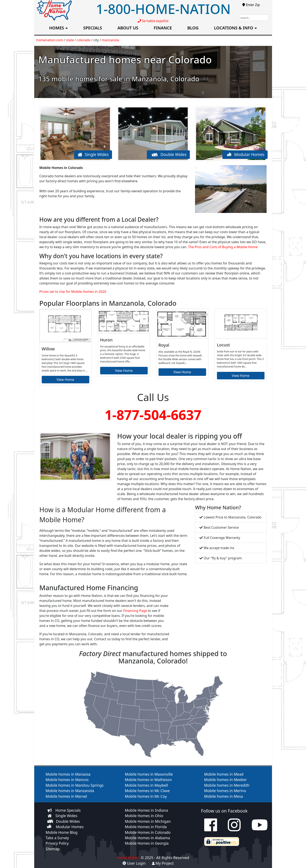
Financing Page (135, 611)
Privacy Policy (57, 843)
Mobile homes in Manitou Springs (75, 785)
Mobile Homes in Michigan (148, 821)
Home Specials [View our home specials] (68, 810)
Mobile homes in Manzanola (70, 791)
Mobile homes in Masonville (149, 774)
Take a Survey (57, 838)
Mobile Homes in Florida (146, 827)
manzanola (110, 40)
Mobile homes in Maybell (147, 785)
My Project (163, 863)
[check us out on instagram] (234, 829)
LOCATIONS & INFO (234, 28)
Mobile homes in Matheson (148, 780)
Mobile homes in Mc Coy (146, 796)
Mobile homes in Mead (224, 774)
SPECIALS (93, 28)
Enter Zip (251, 5)
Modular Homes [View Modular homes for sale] (70, 827)
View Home (65, 380)
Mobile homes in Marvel (66, 796)
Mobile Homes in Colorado (148, 832)
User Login (134, 863)
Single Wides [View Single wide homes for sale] (66, 816)
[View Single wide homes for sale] (50, 816)
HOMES (57, 28)
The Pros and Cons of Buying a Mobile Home (223, 247)
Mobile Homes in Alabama (148, 838)
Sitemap (53, 849)
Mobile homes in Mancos (67, 780)
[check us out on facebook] (211, 829)
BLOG (193, 28)
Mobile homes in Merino (225, 791)
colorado (84, 40)
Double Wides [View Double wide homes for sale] (68, 821)
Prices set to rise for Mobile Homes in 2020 (73, 292)
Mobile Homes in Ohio (144, 816)
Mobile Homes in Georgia (147, 843)
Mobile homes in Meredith (227, 785)
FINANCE (163, 28)
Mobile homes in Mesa (224, 796)
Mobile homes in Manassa (68, 774)
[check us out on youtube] (260, 829)
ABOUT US (128, 28)
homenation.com (50, 40)
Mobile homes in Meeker (225, 780)
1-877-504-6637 (153, 415)
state (70, 40)
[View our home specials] (50, 810)
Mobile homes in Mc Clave (147, 791)
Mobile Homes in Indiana (147, 810)
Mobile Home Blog (62, 832)
